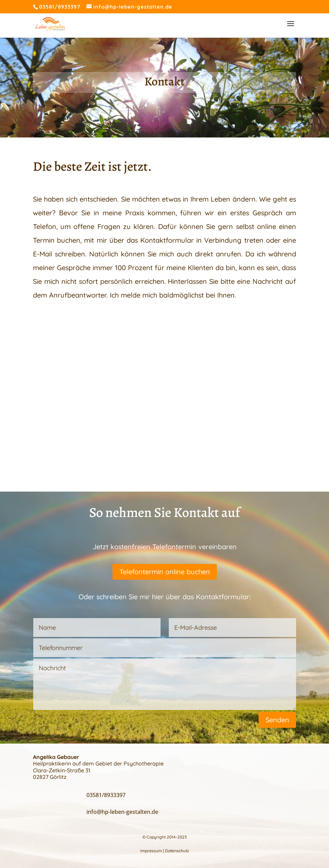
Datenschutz (177, 851)
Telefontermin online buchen (165, 572)
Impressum (151, 851)
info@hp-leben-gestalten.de (122, 812)
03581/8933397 (60, 7)
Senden (277, 720)
